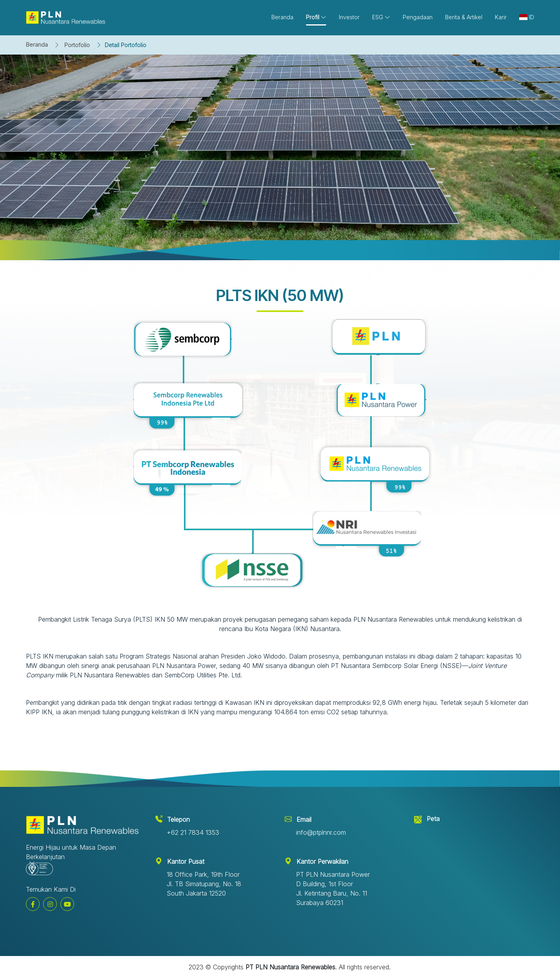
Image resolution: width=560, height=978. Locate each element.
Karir (501, 17)
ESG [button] (381, 17)
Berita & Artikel (464, 17)
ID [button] (527, 17)
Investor (349, 17)
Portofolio (77, 45)
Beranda (37, 45)
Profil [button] (316, 17)
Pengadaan (418, 17)
